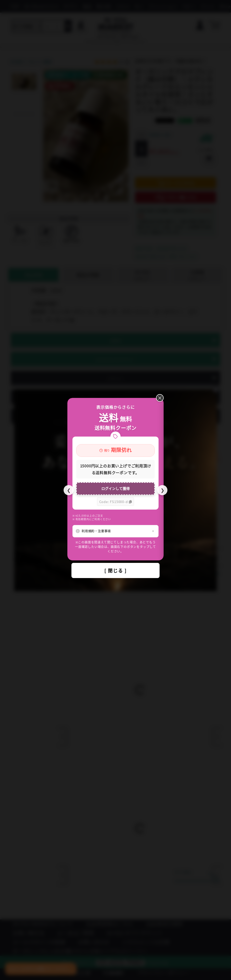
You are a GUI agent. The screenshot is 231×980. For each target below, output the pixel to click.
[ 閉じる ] (115, 570)
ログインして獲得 (115, 488)
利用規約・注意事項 (96, 531)
